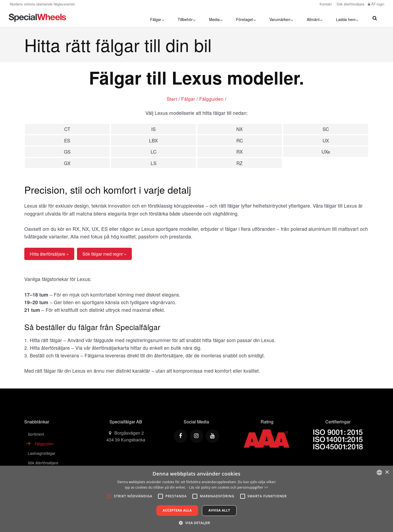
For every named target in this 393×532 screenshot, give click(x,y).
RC (240, 140)
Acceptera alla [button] (177, 510)
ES (67, 140)
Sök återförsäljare (350, 4)
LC (153, 152)
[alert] (196, 499)
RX (239, 152)
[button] (196, 523)
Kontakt (325, 4)
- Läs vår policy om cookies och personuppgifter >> (228, 487)
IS (154, 129)
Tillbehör (187, 18)
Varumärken (281, 18)
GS (67, 152)
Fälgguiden (212, 99)
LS (153, 164)
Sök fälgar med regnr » (104, 254)
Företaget (246, 18)
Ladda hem (347, 18)
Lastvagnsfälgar (42, 454)
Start (172, 99)
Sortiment (36, 435)
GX (67, 164)
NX (239, 129)
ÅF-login (376, 4)
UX (326, 140)
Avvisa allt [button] (219, 510)
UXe (326, 152)
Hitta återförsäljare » (49, 254)
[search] (375, 18)
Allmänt (315, 18)
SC (326, 129)
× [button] (387, 472)
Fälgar (157, 18)
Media (216, 18)
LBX (153, 140)
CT (67, 129)
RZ (240, 164)
